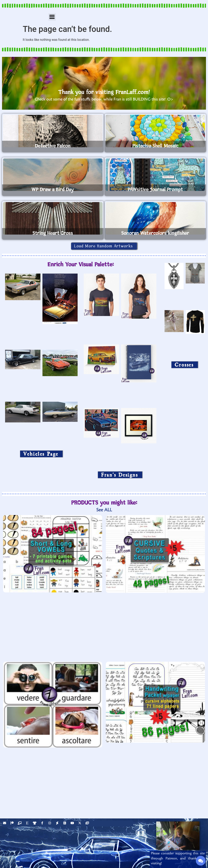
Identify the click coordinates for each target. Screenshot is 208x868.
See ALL (104, 510)
